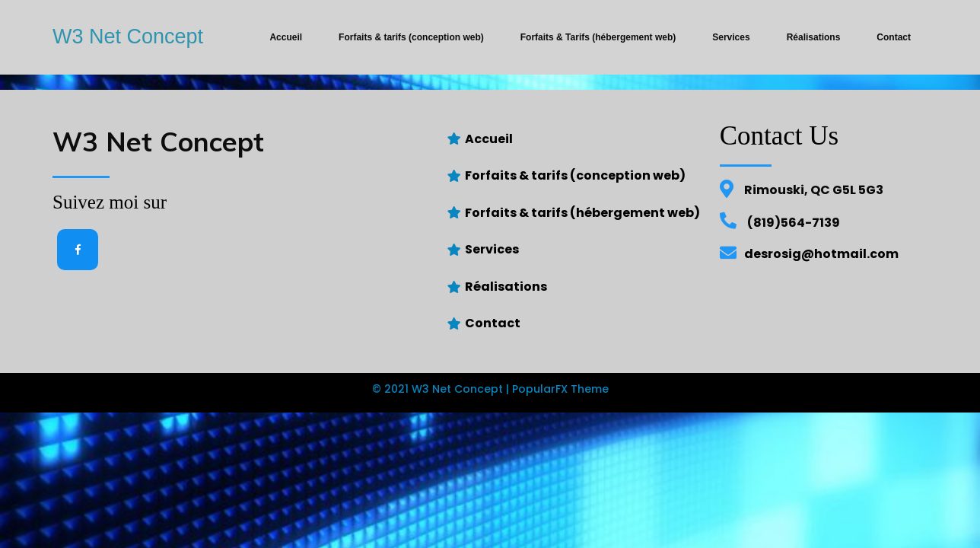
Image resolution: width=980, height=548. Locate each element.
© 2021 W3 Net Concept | (442, 389)
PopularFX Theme (560, 389)
